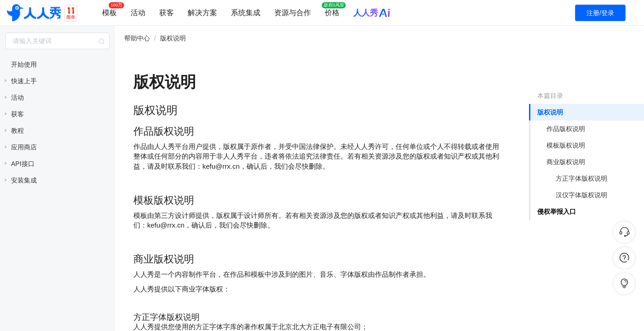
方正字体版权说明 (581, 178)
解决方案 (202, 13)
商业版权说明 (566, 162)
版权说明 (550, 112)
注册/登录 (600, 13)
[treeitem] (57, 64)
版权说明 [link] (173, 38)
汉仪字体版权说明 (581, 195)
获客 (167, 13)
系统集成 (246, 13)
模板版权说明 (566, 145)
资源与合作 (293, 13)
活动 (138, 13)
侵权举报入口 (557, 211)
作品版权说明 (566, 129)
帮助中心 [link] (137, 38)
